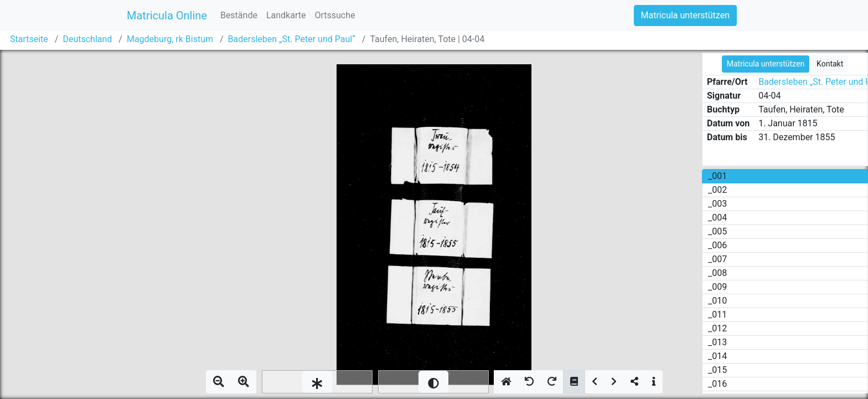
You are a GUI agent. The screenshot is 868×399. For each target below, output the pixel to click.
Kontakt (830, 64)
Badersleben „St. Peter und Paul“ (292, 39)
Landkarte (286, 15)
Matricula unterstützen (685, 15)
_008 (717, 273)
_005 (717, 231)
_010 (717, 301)
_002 (717, 190)
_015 (717, 370)
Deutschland (87, 39)
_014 (717, 356)
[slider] (317, 382)
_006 (717, 245)
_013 (717, 342)
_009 (717, 287)
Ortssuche (335, 15)
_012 (717, 328)
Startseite (29, 39)
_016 (717, 384)
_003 (717, 204)
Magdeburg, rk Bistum (170, 39)
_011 (717, 314)
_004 (717, 218)
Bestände (239, 15)
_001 (717, 176)
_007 (717, 259)
